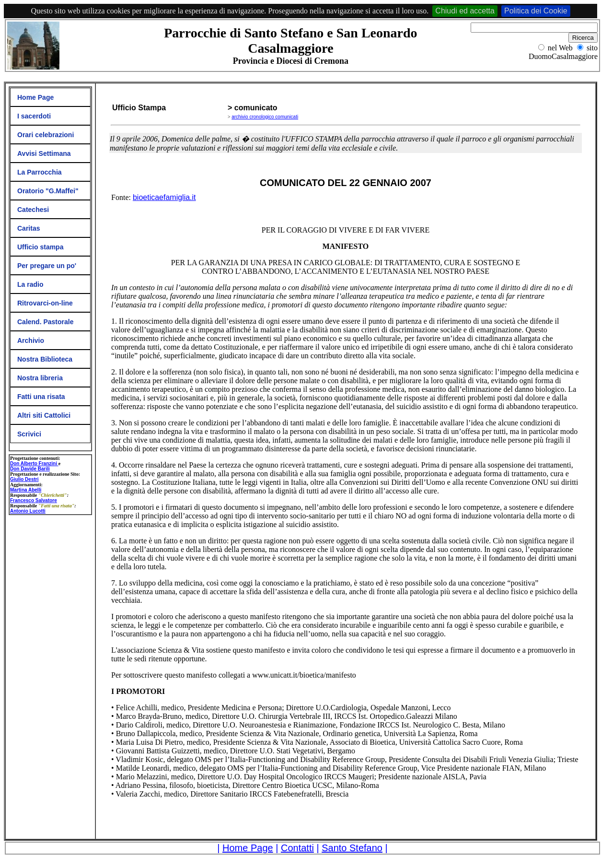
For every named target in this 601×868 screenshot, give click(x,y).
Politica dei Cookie (536, 11)
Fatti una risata (41, 397)
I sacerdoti (34, 116)
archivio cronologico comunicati (265, 117)
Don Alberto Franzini (34, 463)
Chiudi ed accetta (465, 11)
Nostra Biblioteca (45, 359)
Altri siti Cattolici (44, 415)
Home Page (35, 97)
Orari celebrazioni (46, 135)
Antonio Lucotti (28, 511)
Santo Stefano (352, 848)
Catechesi (33, 210)
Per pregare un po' (47, 266)
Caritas (29, 228)
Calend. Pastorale (46, 322)
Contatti (297, 848)
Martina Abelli (26, 490)
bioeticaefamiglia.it (164, 197)
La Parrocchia (40, 172)
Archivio (31, 340)
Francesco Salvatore (34, 500)
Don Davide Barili (30, 469)
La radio (30, 284)
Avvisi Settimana (44, 153)
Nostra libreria (40, 378)
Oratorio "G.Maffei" (48, 191)
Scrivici (29, 434)
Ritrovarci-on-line (45, 303)
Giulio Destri (24, 479)
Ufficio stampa (40, 247)
